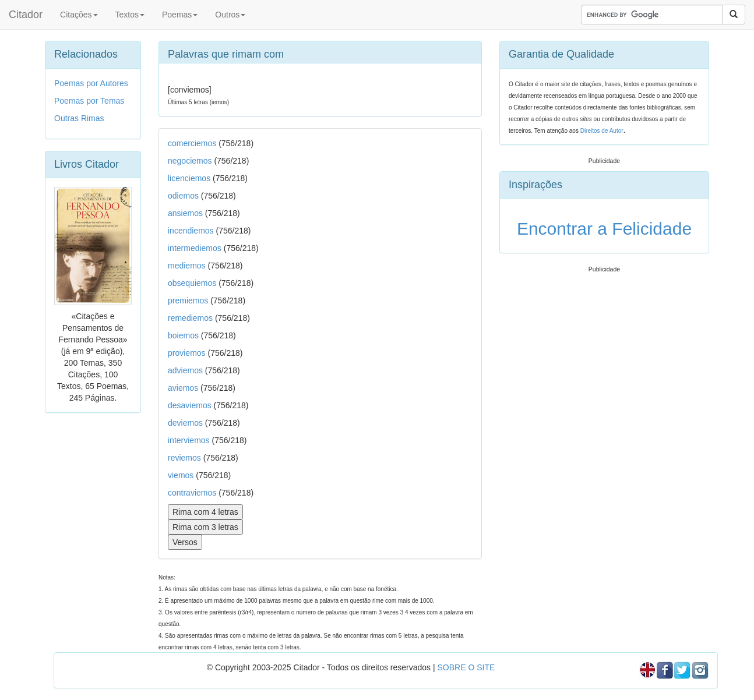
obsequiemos (192, 283)
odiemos (183, 196)
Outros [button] (230, 15)
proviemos (187, 353)
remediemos (190, 318)
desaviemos (190, 405)
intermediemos (195, 248)
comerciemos (192, 143)
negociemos (190, 161)
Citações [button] (79, 15)
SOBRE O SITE (466, 667)
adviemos (185, 370)
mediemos (187, 266)
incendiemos (191, 231)
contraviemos (192, 493)
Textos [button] (130, 15)
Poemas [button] (180, 15)
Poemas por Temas (89, 101)
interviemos (189, 440)
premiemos (188, 300)
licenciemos (189, 178)
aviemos (183, 388)
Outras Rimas (79, 118)
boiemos (183, 335)
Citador (26, 15)
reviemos (184, 458)
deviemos (185, 423)
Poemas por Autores (91, 83)
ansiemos (185, 213)
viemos (181, 475)
